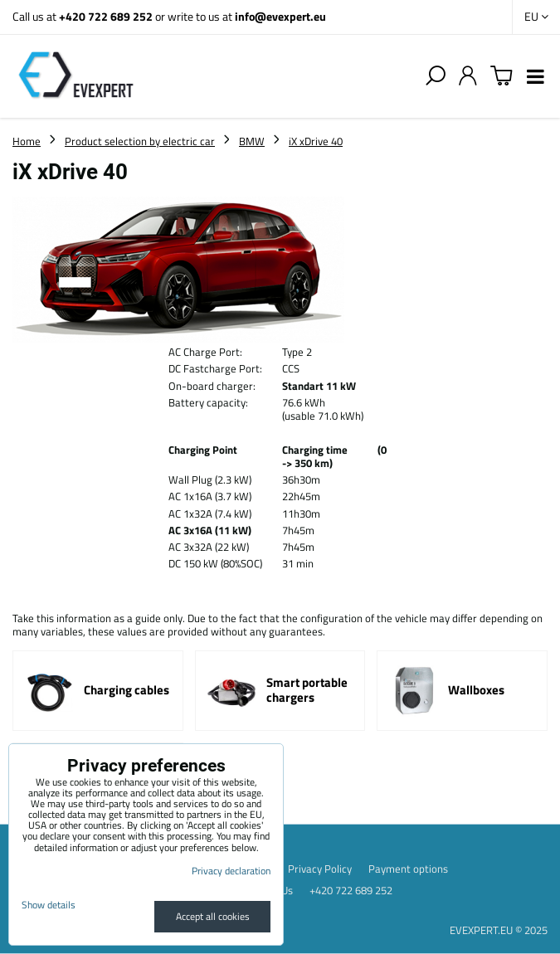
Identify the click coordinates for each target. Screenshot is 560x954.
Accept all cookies (213, 916)
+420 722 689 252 (106, 16)
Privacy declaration (231, 871)
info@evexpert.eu (280, 16)
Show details (49, 905)
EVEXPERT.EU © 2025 (499, 930)
